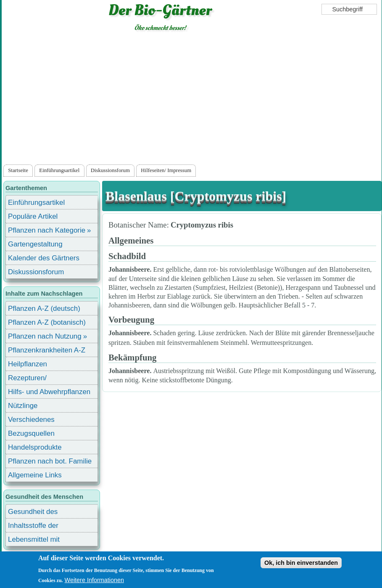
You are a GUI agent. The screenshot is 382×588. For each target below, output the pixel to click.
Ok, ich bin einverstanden (301, 563)
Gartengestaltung (35, 244)
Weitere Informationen (94, 580)
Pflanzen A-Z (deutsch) (44, 309)
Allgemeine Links (35, 475)
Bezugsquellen (31, 433)
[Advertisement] (192, 100)
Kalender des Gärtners (44, 258)
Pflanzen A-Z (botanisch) (47, 322)
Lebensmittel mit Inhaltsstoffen (34, 541)
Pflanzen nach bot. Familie (50, 461)
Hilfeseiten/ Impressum (166, 170)
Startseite (18, 170)
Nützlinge (23, 406)
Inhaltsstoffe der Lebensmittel (33, 527)
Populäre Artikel (33, 216)
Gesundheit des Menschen (33, 513)
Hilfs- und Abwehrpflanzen (49, 392)
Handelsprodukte (35, 447)
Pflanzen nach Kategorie (47, 230)
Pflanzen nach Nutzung (45, 336)
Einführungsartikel (59, 170)
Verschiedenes (31, 420)
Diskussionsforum (110, 170)
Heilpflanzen (28, 364)
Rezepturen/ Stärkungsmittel (32, 379)
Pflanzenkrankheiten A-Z (47, 350)
